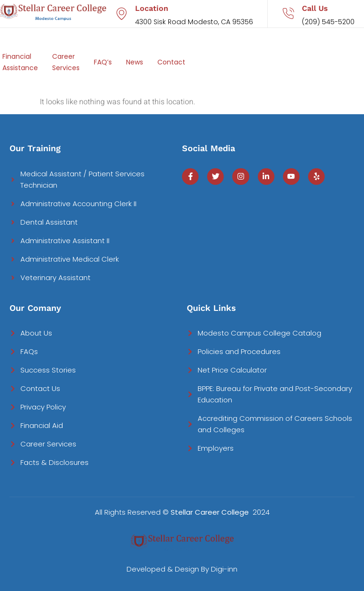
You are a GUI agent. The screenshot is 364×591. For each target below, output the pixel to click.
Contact (171, 62)
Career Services (66, 62)
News (135, 62)
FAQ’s (103, 62)
